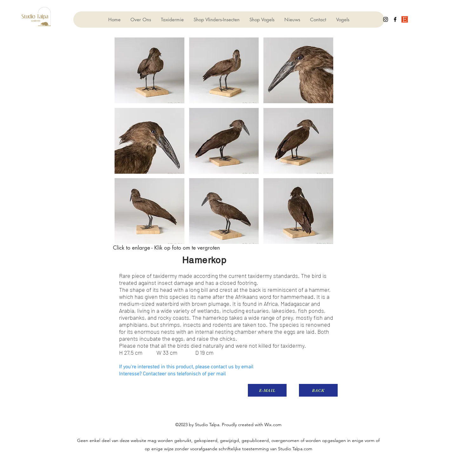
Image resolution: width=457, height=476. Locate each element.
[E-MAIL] (267, 390)
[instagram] (386, 19)
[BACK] (318, 390)
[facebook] (395, 19)
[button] (149, 70)
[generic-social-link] (405, 19)
